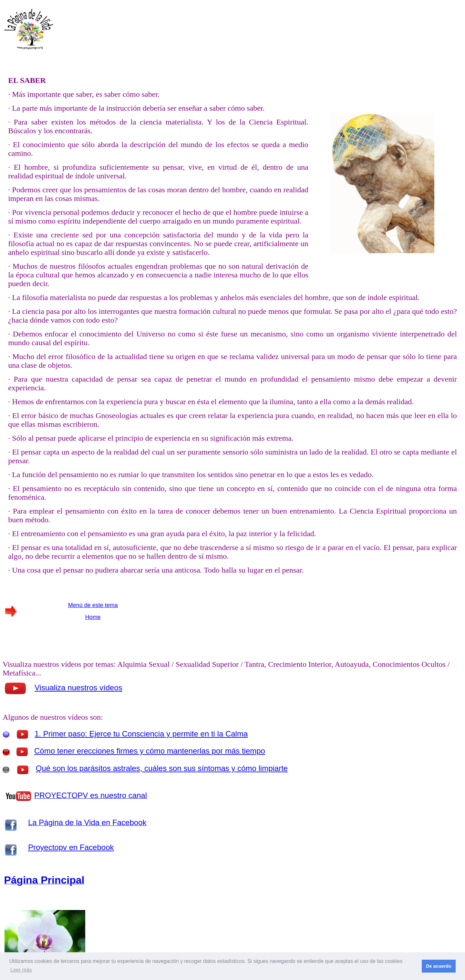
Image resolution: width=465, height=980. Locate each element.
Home (93, 617)
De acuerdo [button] (439, 966)
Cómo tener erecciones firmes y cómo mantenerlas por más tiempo (150, 751)
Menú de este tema (93, 605)
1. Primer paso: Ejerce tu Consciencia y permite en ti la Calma (141, 734)
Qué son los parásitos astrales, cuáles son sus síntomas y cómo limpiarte (162, 768)
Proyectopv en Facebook (71, 847)
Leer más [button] (21, 970)
